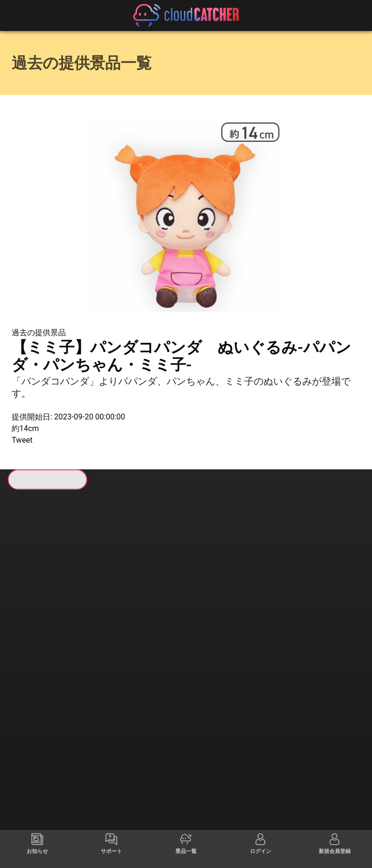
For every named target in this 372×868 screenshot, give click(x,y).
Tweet (22, 440)
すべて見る (139, 626)
